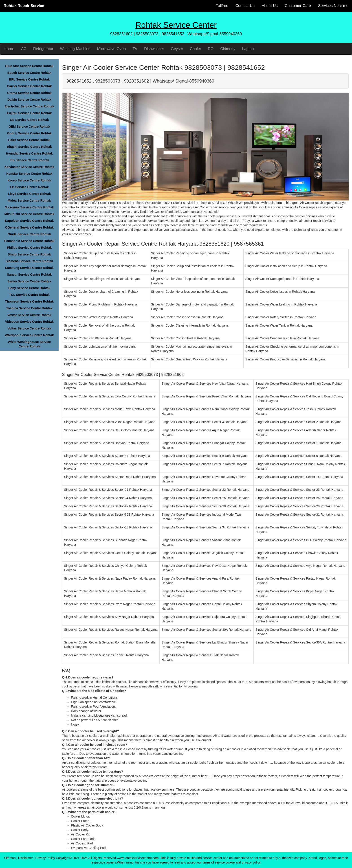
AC (24, 49)
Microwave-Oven (112, 49)
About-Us (270, 6)
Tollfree (222, 6)
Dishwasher (154, 49)
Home (9, 49)
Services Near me (333, 6)
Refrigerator (43, 49)
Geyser (177, 49)
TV (135, 49)
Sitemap (10, 858)
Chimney (228, 49)
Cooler (196, 49)
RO (211, 49)
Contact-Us (245, 6)
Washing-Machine (75, 49)
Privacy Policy (45, 858)
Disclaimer (25, 858)
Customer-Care (298, 6)
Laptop (248, 49)
